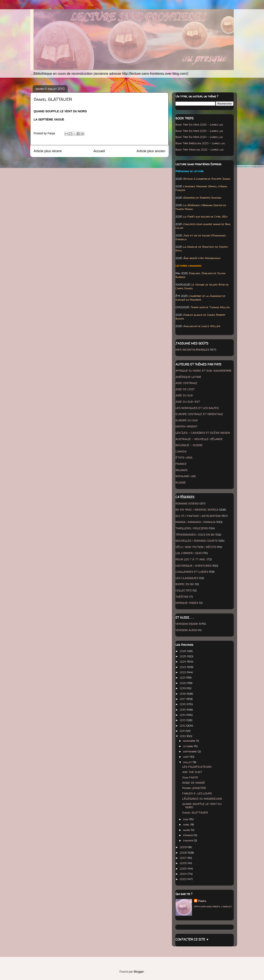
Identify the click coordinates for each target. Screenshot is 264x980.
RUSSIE (181, 482)
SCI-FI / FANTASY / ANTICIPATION (198, 516)
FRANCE (181, 464)
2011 (183, 731)
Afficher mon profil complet (213, 906)
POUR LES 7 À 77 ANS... (191, 559)
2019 (183, 688)
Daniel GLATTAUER (195, 812)
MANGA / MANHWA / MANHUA (195, 522)
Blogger (139, 972)
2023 (183, 667)
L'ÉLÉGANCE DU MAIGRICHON (202, 799)
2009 (184, 847)
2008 (184, 853)
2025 (183, 656)
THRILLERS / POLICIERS (192, 528)
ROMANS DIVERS (187, 503)
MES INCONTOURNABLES (192, 350)
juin (186, 819)
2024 (183, 662)
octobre (189, 746)
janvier (188, 840)
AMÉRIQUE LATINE (188, 377)
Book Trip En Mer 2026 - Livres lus (199, 124)
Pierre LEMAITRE (194, 788)
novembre (190, 741)
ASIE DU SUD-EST (188, 402)
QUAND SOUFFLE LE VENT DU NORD (202, 806)
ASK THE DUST (192, 772)
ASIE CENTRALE (186, 383)
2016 (183, 704)
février (188, 835)
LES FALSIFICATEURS (197, 767)
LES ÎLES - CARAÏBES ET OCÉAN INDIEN (203, 433)
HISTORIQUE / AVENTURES (194, 566)
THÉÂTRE (182, 597)
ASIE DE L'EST (185, 389)
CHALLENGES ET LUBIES (192, 572)
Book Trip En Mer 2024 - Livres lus (199, 137)
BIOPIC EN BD (185, 584)
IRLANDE (182, 470)
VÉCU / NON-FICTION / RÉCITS (196, 547)
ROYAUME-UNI (186, 476)
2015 (183, 710)
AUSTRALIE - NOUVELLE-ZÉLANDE (199, 439)
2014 (183, 715)
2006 (184, 863)
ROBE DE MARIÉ (194, 783)
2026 (183, 651)
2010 (183, 736)
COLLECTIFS (184, 590)
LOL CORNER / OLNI (189, 553)
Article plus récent (48, 151)
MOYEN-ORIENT (186, 426)
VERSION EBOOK (187, 624)
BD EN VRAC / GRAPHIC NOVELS (197, 510)
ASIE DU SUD (184, 395)
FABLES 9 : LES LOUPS (197, 793)
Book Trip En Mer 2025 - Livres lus (199, 131)
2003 (184, 879)
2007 (184, 858)
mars (187, 830)
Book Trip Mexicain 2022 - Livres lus (200, 149)
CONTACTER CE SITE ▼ (192, 939)
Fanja (202, 901)
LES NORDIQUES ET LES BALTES (197, 408)
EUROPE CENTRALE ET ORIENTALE (199, 414)
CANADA (181, 451)
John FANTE (190, 777)
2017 (183, 699)
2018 (183, 694)
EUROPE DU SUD (187, 420)
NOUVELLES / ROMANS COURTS (197, 541)
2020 (183, 683)
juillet (188, 762)
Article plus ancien (151, 151)
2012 (183, 726)
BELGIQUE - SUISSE (189, 445)
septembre (190, 751)
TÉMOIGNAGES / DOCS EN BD (195, 535)
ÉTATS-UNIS (184, 457)
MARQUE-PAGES (187, 603)
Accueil (99, 151)
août (186, 757)
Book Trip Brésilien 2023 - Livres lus (200, 143)
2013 (183, 720)
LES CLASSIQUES (187, 578)
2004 (184, 874)
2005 (184, 869)
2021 (183, 677)
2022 (183, 672)
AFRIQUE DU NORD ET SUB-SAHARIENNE (204, 371)
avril (187, 824)
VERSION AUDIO (186, 630)
